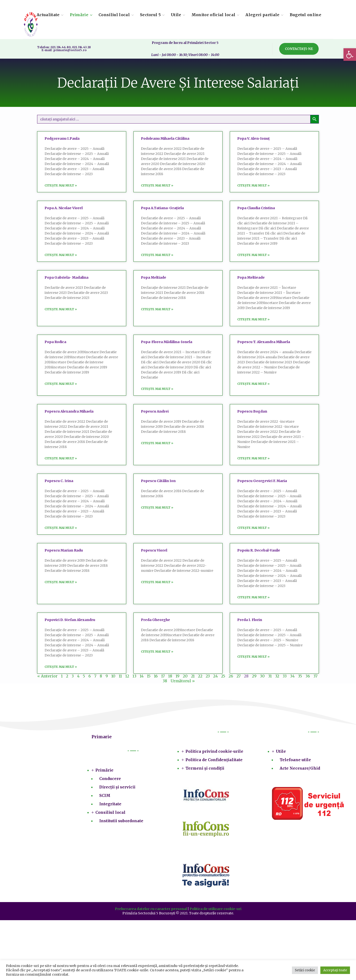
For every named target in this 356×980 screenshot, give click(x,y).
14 (142, 676)
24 (215, 676)
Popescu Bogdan (252, 411)
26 (231, 676)
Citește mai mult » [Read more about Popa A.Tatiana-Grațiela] (157, 255)
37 (315, 676)
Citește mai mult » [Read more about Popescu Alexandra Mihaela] (61, 458)
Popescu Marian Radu (64, 550)
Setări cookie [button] (305, 970)
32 (277, 676)
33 (285, 676)
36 (308, 676)
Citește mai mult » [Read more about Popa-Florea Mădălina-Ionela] (157, 389)
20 (185, 676)
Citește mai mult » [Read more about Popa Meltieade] (253, 319)
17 (163, 676)
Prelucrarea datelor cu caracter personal (151, 909)
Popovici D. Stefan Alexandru (70, 620)
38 (165, 681)
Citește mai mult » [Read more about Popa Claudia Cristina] (253, 255)
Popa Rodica (55, 342)
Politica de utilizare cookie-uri (215, 909)
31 (270, 676)
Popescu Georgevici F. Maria (262, 481)
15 (149, 676)
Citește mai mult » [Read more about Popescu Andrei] (157, 443)
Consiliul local (110, 812)
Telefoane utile (295, 760)
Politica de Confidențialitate (214, 760)
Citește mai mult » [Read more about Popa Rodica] (61, 384)
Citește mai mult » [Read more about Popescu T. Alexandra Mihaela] (253, 384)
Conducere (110, 779)
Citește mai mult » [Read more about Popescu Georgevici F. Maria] (253, 528)
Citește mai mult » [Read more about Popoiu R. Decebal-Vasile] (253, 597)
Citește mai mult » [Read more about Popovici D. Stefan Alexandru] (61, 667)
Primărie (104, 770)
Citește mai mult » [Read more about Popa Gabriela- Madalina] (61, 309)
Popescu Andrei (155, 411)
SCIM (105, 795)
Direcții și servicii (117, 787)
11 (120, 676)
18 (170, 676)
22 (200, 676)
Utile (281, 751)
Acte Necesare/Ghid (300, 768)
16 (156, 676)
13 (134, 676)
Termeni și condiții (205, 768)
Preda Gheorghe (155, 620)
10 (113, 676)
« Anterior (47, 676)
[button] (350, 55)
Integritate (110, 804)
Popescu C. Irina (59, 481)
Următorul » (183, 681)
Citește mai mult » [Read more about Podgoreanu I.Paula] (61, 185)
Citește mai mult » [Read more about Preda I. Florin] (253, 657)
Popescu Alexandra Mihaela (69, 411)
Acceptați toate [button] (335, 970)
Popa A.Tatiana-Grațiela (162, 208)
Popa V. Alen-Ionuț (254, 138)
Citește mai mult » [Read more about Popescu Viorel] (157, 582)
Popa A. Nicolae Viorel (64, 208)
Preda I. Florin (250, 620)
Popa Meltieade (251, 277)
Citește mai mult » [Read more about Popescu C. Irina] (61, 528)
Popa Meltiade (154, 277)
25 (223, 676)
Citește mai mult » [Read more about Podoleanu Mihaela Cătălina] (157, 185)
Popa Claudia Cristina (256, 208)
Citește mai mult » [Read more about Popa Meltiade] (157, 309)
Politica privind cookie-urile (214, 751)
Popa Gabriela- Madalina (66, 277)
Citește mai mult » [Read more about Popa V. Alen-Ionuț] (253, 185)
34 (292, 676)
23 (208, 676)
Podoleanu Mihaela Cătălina (165, 138)
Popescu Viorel (154, 550)
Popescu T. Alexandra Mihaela (264, 342)
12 (127, 676)
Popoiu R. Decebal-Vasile (259, 550)
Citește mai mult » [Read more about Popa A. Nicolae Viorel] (61, 255)
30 (262, 676)
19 (178, 676)
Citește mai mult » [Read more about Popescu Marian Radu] (61, 582)
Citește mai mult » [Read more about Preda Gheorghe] (157, 652)
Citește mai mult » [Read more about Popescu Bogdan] (253, 458)
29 (254, 676)
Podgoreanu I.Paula (62, 138)
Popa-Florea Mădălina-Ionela (167, 342)
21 (193, 676)
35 (300, 676)
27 (239, 676)
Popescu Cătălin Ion (158, 481)
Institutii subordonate (121, 821)
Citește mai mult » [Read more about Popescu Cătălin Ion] (157, 507)
